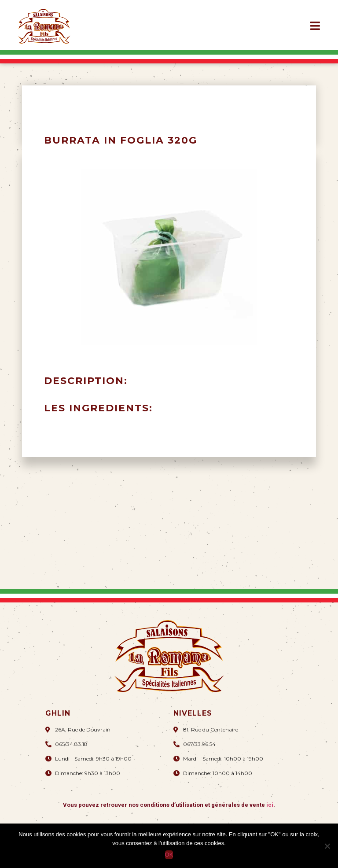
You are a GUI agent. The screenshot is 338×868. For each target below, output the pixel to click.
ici (270, 805)
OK (169, 855)
